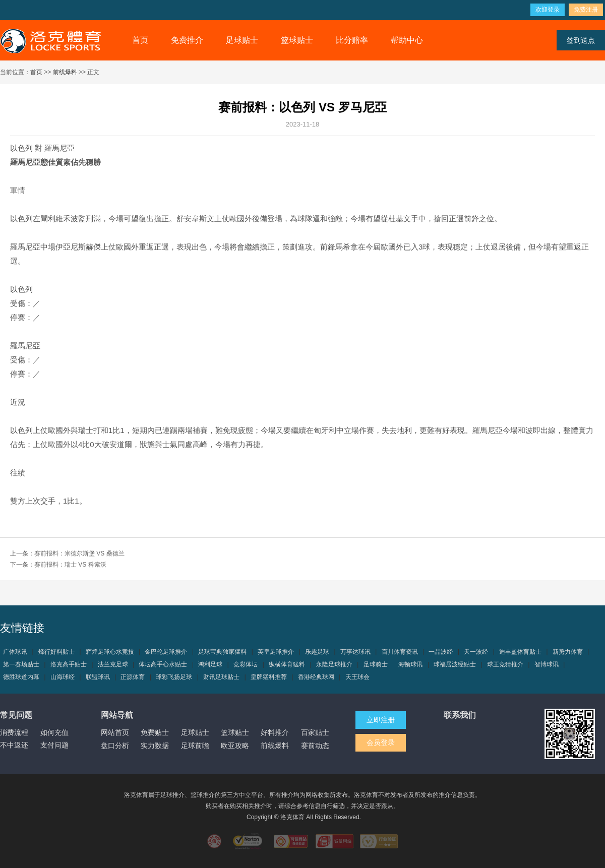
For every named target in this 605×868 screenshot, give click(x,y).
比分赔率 (352, 40)
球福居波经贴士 (455, 664)
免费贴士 (155, 732)
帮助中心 (407, 40)
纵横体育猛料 (287, 664)
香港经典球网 (316, 677)
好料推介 (275, 732)
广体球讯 (15, 652)
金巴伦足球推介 (166, 652)
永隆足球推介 (334, 664)
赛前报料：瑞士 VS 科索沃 (70, 565)
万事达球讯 (355, 652)
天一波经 (476, 652)
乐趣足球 (317, 652)
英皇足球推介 (276, 652)
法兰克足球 (113, 664)
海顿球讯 (410, 664)
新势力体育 (568, 652)
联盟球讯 (98, 677)
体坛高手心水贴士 (163, 664)
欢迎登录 (548, 10)
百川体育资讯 (400, 652)
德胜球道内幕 (21, 677)
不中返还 (14, 745)
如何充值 (54, 732)
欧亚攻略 (235, 746)
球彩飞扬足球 (174, 677)
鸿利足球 (210, 664)
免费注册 (586, 10)
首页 (140, 40)
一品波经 (441, 652)
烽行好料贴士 (56, 652)
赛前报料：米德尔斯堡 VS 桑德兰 (79, 553)
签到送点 (581, 40)
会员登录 (381, 742)
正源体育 (133, 677)
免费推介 (187, 40)
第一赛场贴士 (21, 664)
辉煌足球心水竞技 (110, 652)
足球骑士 (376, 664)
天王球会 (357, 677)
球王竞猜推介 (505, 664)
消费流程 (14, 732)
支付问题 (54, 745)
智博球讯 (547, 664)
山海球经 (63, 677)
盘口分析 (115, 746)
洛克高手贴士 (69, 664)
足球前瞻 (195, 746)
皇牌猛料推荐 (269, 677)
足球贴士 (242, 40)
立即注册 (381, 720)
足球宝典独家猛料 (222, 652)
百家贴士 (315, 732)
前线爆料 (65, 72)
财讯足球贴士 (221, 677)
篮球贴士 (297, 40)
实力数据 (155, 746)
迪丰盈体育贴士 (520, 652)
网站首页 (115, 732)
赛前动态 (315, 746)
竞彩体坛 (246, 664)
